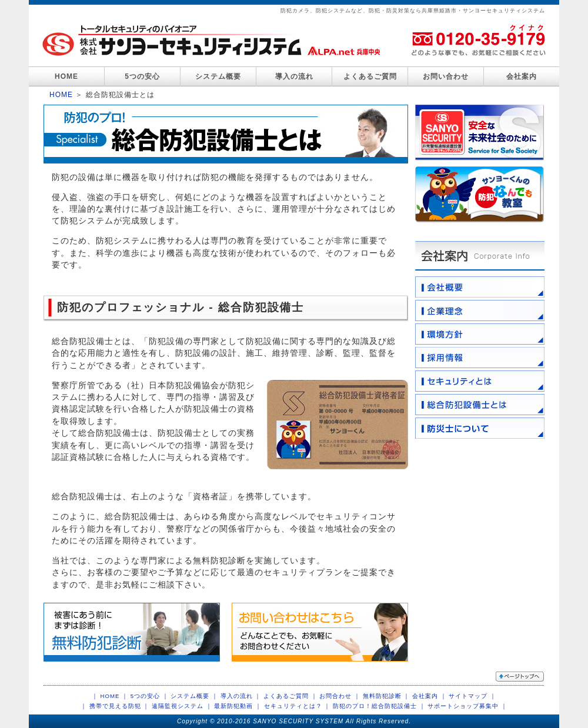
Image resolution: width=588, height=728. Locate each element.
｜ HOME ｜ (110, 696)
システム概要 (218, 76)
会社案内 (522, 76)
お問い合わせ (446, 76)
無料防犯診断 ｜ (387, 696)
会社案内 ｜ (430, 696)
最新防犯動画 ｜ (238, 706)
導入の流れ (294, 76)
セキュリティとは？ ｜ (298, 706)
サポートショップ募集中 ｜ (467, 706)
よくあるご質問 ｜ (290, 696)
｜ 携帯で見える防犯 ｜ (115, 706)
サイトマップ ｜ (472, 696)
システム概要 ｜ (194, 696)
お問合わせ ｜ (340, 696)
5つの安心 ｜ (150, 696)
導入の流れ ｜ (241, 696)
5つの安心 (142, 76)
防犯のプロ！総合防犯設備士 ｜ (379, 706)
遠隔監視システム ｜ (182, 706)
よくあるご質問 (370, 76)
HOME (66, 76)
